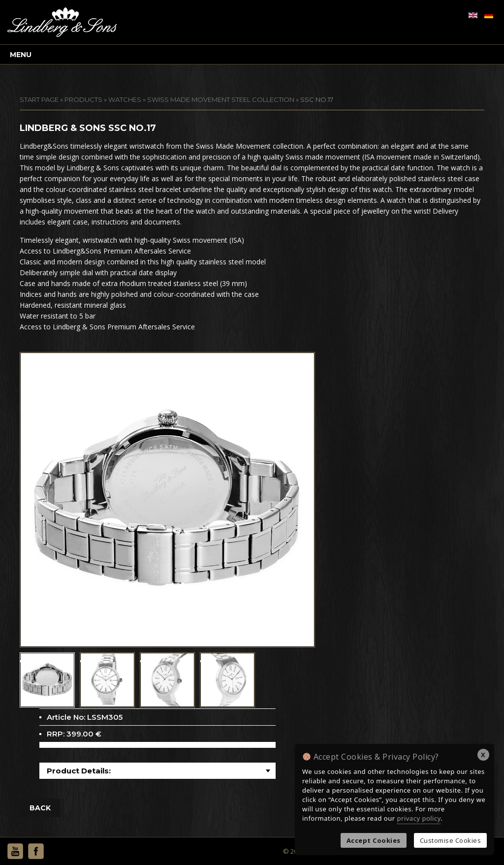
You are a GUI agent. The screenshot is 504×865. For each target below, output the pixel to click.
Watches (125, 99)
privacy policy (419, 818)
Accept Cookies (374, 840)
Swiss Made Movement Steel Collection (221, 99)
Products (83, 99)
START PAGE (39, 99)
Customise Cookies (451, 840)
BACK (40, 808)
